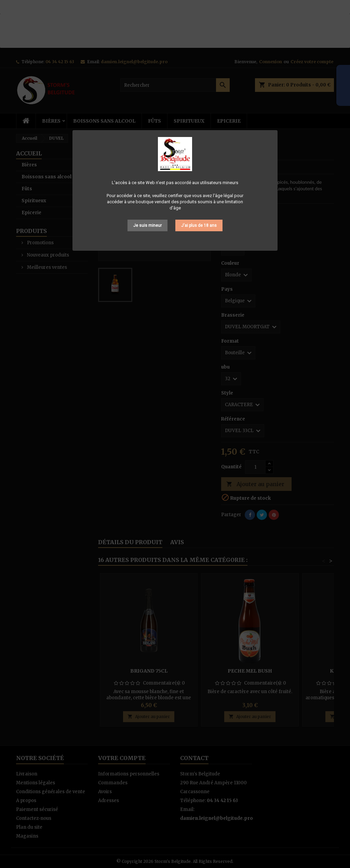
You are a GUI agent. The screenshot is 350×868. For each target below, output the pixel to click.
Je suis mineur (147, 225)
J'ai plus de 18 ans (199, 225)
